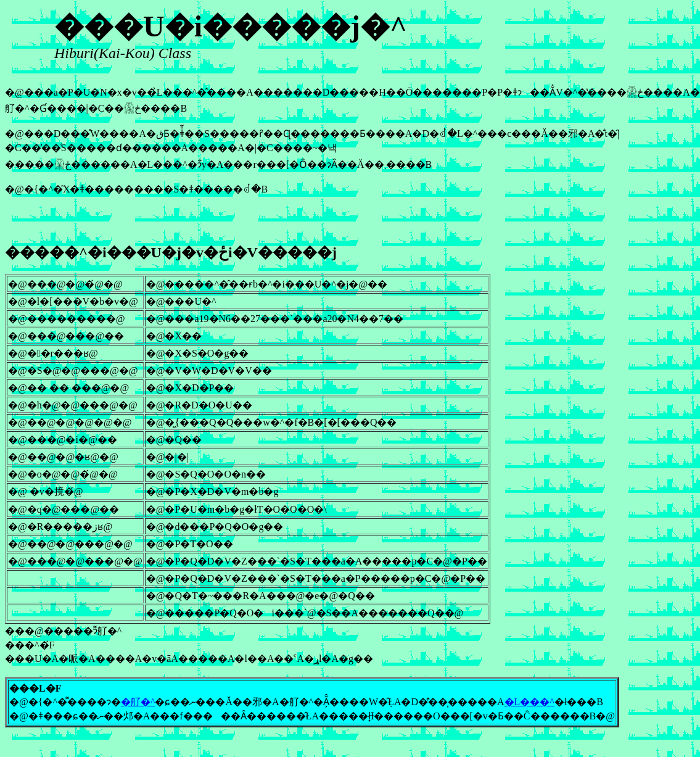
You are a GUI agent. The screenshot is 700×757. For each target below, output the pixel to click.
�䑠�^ (138, 702)
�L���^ (529, 702)
